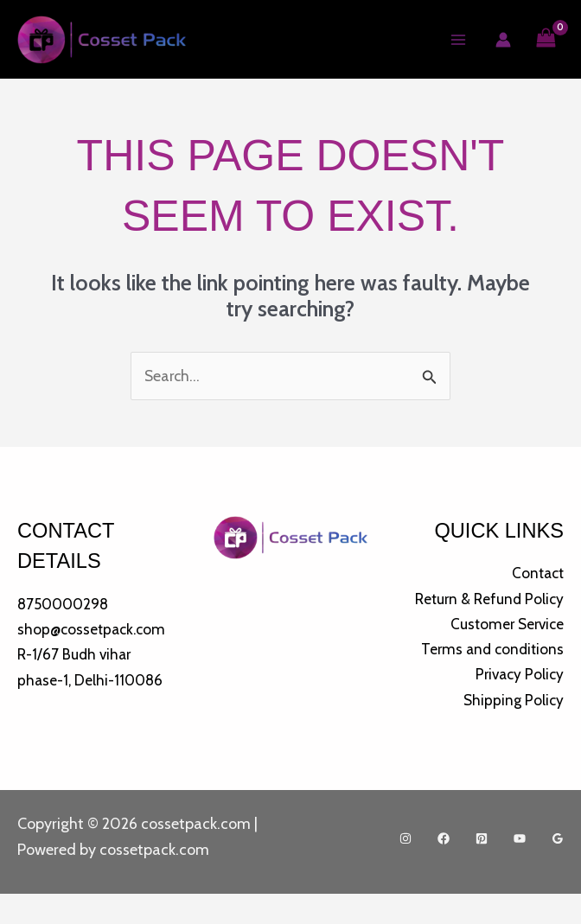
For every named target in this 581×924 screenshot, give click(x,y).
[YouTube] (520, 869)
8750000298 (65, 606)
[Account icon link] (502, 41)
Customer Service (504, 652)
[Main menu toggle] (458, 40)
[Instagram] (405, 869)
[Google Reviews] (558, 869)
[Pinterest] (482, 869)
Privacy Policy (517, 704)
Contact (536, 575)
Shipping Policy (512, 729)
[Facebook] (444, 869)
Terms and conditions (490, 678)
